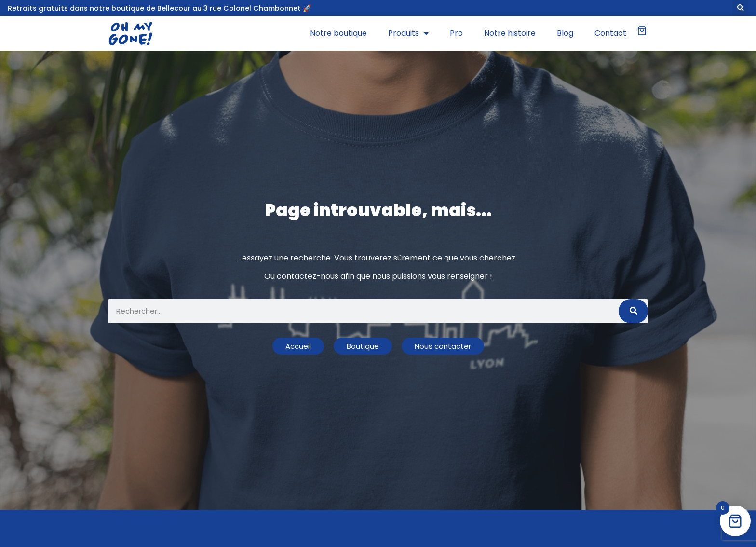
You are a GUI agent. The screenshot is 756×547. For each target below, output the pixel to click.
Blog (565, 33)
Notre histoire (510, 33)
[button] (740, 8)
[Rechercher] (633, 311)
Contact (610, 33)
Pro (456, 33)
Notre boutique (338, 33)
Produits (408, 33)
